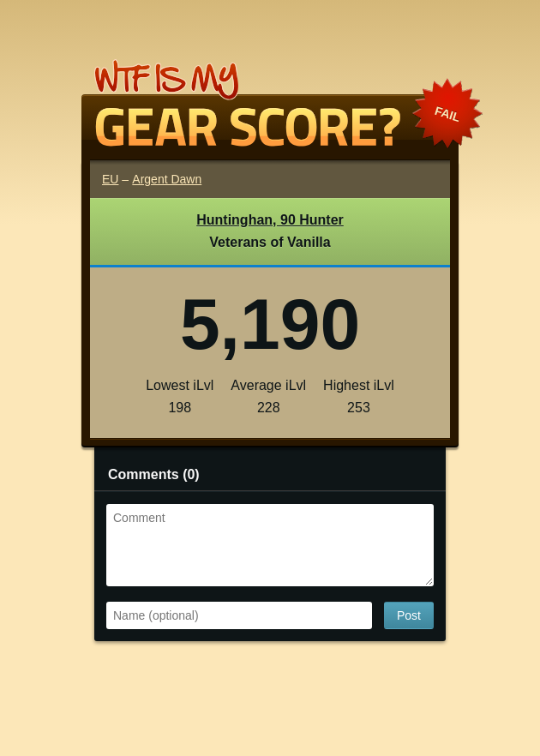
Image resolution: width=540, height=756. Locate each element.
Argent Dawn (167, 179)
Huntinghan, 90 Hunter (270, 220)
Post (409, 615)
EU (110, 179)
